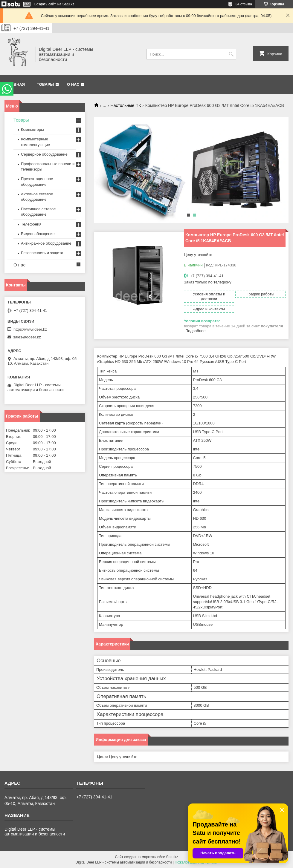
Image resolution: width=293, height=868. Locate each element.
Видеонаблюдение (38, 234)
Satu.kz (172, 857)
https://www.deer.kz (30, 329)
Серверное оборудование (44, 154)
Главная (15, 84)
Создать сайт (45, 4)
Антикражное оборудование (46, 243)
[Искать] (231, 54)
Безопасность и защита (42, 253)
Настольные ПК (126, 105)
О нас (73, 84)
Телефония (31, 224)
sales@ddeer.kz (27, 337)
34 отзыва (244, 4)
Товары (45, 84)
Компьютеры (32, 129)
